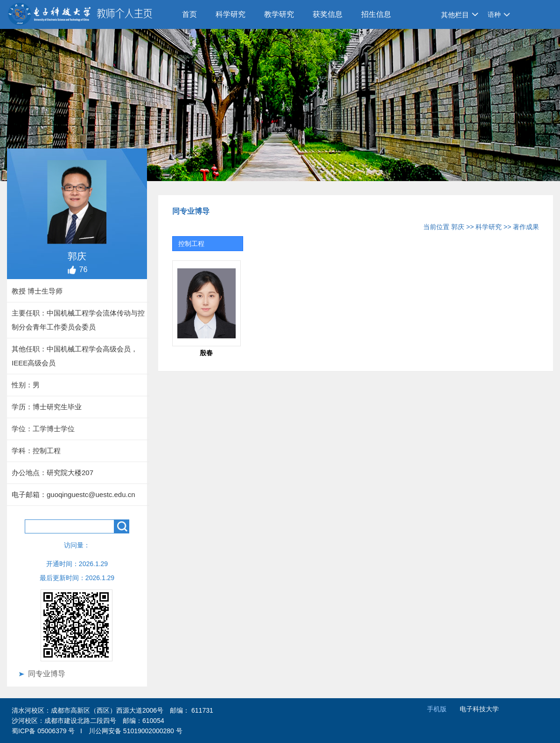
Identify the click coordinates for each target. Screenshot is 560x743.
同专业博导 (47, 674)
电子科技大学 (479, 709)
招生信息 (376, 14)
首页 (189, 14)
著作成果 (526, 227)
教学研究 (279, 14)
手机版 (437, 709)
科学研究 (231, 14)
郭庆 (458, 227)
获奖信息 (328, 14)
